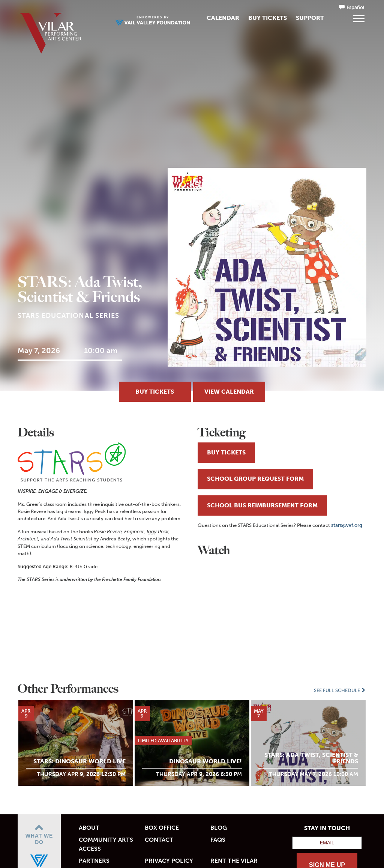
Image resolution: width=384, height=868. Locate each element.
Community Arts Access (106, 844)
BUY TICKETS (155, 392)
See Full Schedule (340, 690)
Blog (219, 828)
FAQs (218, 840)
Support (310, 18)
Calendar (223, 18)
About (89, 828)
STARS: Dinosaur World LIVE (79, 761)
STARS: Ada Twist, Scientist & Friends (311, 758)
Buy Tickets (268, 18)
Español (355, 7)
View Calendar (229, 392)
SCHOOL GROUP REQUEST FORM (255, 479)
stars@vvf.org (347, 525)
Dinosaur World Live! (205, 761)
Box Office (162, 828)
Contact (159, 840)
